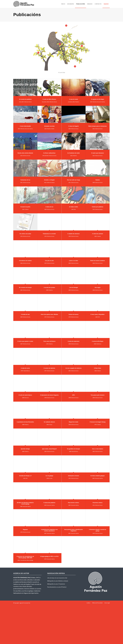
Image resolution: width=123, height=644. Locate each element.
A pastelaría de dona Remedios (25, 422)
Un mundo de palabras (25, 99)
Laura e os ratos (73, 261)
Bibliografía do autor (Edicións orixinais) (58, 581)
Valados (98, 180)
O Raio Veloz (98, 368)
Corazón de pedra (25, 207)
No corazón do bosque (25, 287)
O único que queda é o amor (25, 341)
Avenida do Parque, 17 (25, 476)
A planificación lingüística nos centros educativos (49, 530)
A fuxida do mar (25, 314)
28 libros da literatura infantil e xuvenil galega (25, 503)
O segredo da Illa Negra (98, 99)
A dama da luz (49, 207)
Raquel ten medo (74, 422)
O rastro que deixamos (98, 153)
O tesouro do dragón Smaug (98, 422)
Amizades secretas (49, 126)
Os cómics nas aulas (25, 234)
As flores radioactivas (49, 153)
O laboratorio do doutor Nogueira (49, 395)
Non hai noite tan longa (73, 180)
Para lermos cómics (74, 503)
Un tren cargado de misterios (73, 368)
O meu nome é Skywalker (98, 314)
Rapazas (25, 530)
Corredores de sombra (25, 261)
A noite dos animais (98, 234)
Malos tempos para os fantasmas (98, 126)
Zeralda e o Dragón (49, 180)
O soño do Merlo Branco (49, 99)
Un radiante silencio (49, 422)
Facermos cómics (98, 503)
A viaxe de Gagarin (74, 126)
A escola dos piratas (49, 287)
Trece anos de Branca (49, 341)
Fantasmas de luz (25, 180)
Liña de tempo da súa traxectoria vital (57, 578)
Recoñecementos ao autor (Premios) (57, 587)
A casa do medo (74, 99)
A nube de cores (25, 368)
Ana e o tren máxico (98, 449)
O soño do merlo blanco (25, 395)
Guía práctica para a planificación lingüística (74, 530)
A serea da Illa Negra (98, 341)
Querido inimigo (25, 449)
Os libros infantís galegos (98, 476)
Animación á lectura (73, 476)
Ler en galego (49, 476)
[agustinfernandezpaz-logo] (24, 4)
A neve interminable (25, 126)
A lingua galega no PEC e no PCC (49, 556)
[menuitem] (63, 4)
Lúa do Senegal (73, 287)
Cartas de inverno (73, 314)
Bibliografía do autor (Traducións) (56, 584)
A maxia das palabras (49, 503)
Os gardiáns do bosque (73, 449)
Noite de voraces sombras (98, 261)
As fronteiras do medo (73, 153)
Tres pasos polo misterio (98, 395)
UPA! (74, 395)
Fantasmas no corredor (49, 234)
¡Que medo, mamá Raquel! (49, 449)
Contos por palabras (98, 207)
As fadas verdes (73, 207)
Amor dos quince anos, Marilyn (49, 314)
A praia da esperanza (73, 341)
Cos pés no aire (49, 261)
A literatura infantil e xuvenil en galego (98, 530)
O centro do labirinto (49, 368)
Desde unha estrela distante (25, 153)
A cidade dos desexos (73, 234)
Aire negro (98, 287)
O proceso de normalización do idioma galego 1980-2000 (25, 557)
